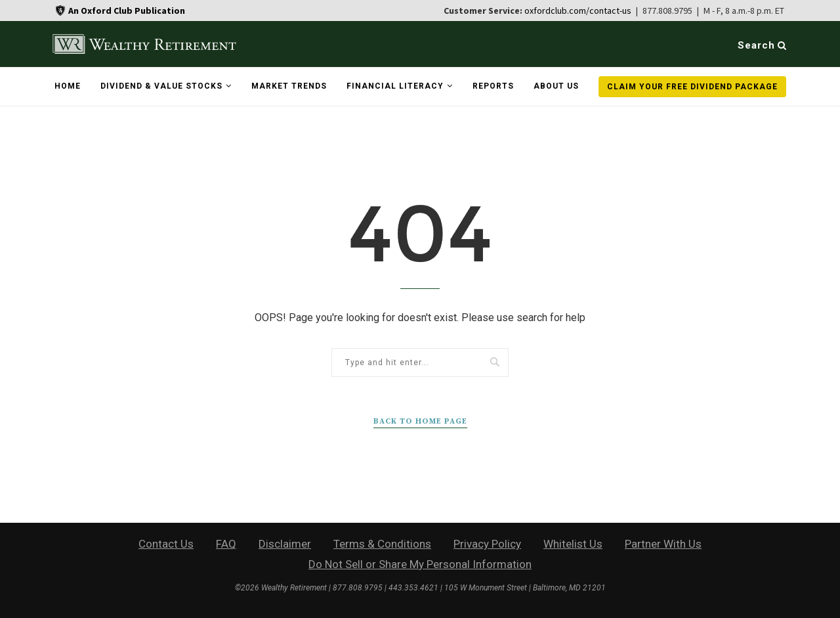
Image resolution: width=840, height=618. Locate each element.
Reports (493, 86)
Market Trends (289, 86)
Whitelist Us (573, 544)
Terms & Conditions (382, 544)
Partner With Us (663, 544)
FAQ (226, 544)
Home (68, 86)
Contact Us (166, 544)
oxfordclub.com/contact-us (578, 11)
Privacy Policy (487, 544)
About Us (556, 86)
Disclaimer (285, 544)
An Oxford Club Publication (127, 11)
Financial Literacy (395, 86)
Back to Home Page (420, 421)
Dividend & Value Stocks (161, 86)
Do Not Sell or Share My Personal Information (420, 564)
